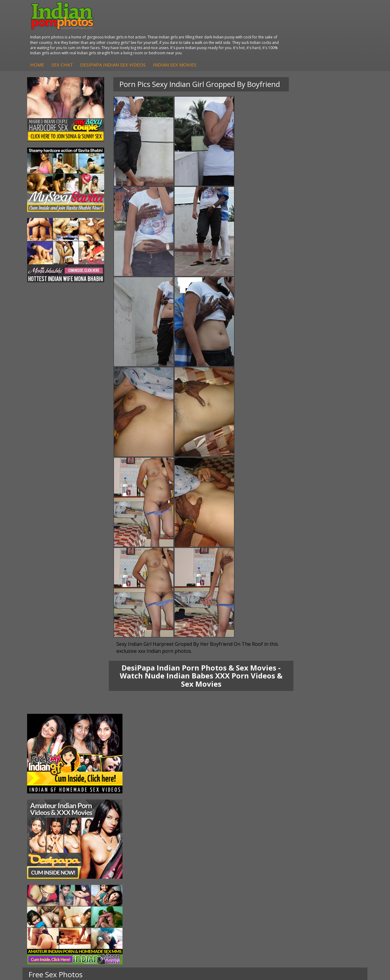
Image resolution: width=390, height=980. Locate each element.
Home (124, 33)
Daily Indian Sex (337, 856)
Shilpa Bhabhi (50, 875)
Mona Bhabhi (50, 838)
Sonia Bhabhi (50, 844)
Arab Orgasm (278, 838)
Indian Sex (104, 856)
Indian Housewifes (112, 869)
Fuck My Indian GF (169, 862)
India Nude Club (280, 856)
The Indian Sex (336, 838)
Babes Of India (279, 844)
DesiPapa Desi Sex (112, 862)
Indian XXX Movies (339, 875)
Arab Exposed (107, 850)
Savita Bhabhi (50, 856)
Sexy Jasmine (50, 850)
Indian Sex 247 (279, 862)
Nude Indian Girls (224, 875)
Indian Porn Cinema (216, 841)
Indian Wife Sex (336, 862)
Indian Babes (163, 875)
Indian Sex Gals (222, 862)
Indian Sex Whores (226, 850)
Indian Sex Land (280, 869)
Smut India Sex (336, 869)
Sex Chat (149, 33)
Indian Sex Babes (224, 869)
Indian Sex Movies (262, 33)
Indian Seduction (224, 856)
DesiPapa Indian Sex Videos (200, 33)
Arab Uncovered (166, 881)
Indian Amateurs (167, 869)
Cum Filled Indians (282, 850)
